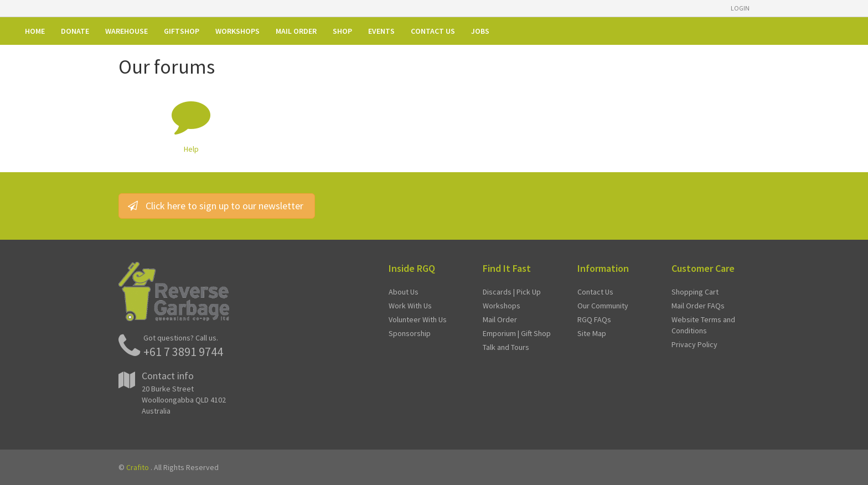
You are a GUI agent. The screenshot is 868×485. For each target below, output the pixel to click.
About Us (404, 292)
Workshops (502, 306)
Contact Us (595, 292)
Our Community (603, 306)
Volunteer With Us (418, 319)
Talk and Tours (506, 347)
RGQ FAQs (594, 319)
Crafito (138, 467)
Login (740, 8)
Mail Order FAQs (698, 306)
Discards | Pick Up (512, 292)
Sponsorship (410, 333)
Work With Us (410, 306)
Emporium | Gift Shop (517, 333)
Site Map (592, 333)
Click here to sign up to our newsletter (217, 206)
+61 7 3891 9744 (183, 352)
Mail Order (500, 319)
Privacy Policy (694, 344)
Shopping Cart (695, 292)
